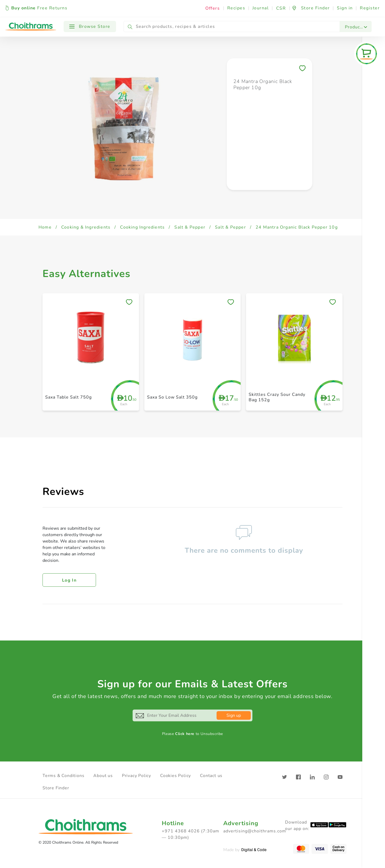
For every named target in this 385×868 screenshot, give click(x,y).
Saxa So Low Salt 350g (172, 397)
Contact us (211, 776)
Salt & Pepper (190, 227)
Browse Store (90, 26)
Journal (261, 8)
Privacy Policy (136, 776)
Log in (69, 580)
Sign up (234, 715)
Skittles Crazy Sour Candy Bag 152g (277, 397)
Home (45, 227)
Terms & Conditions (63, 776)
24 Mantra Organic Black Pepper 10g (297, 227)
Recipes (236, 8)
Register (370, 8)
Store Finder (56, 788)
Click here (185, 734)
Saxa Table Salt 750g (68, 397)
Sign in (345, 8)
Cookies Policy (176, 776)
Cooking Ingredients (142, 227)
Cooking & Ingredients (86, 227)
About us (103, 776)
